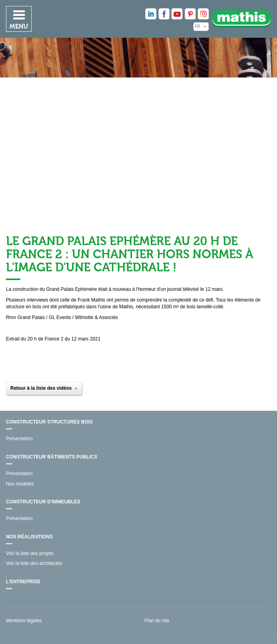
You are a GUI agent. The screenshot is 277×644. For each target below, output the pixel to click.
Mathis (242, 18)
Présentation (19, 439)
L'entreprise (23, 582)
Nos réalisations (29, 537)
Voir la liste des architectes (34, 563)
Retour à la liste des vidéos (41, 388)
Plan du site (157, 621)
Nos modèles (20, 484)
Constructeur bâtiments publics (52, 457)
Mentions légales (24, 621)
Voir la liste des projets (30, 553)
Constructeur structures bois (49, 422)
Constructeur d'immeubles (43, 502)
